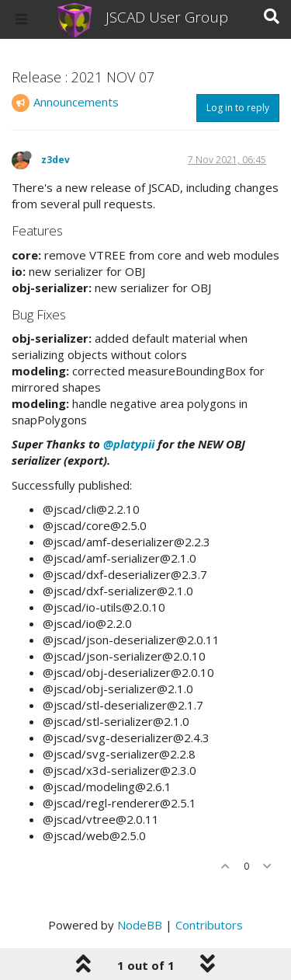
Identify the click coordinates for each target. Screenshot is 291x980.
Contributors (209, 925)
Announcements (76, 102)
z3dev (55, 160)
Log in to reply (238, 108)
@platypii (129, 444)
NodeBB (140, 925)
